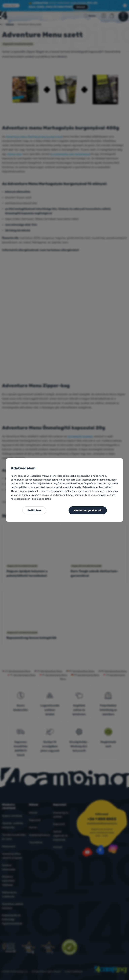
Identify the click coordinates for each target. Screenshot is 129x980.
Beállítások (34, 510)
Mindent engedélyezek (88, 510)
